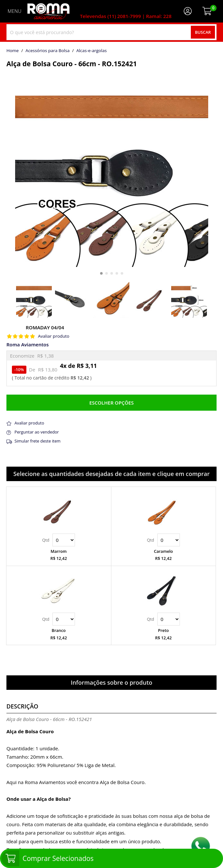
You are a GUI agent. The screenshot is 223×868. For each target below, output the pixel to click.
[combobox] (111, 32)
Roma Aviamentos (28, 345)
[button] (101, 273)
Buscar (203, 32)
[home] (48, 11)
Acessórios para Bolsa (47, 51)
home (13, 51)
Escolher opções (111, 403)
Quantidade (64, 540)
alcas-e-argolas (91, 51)
